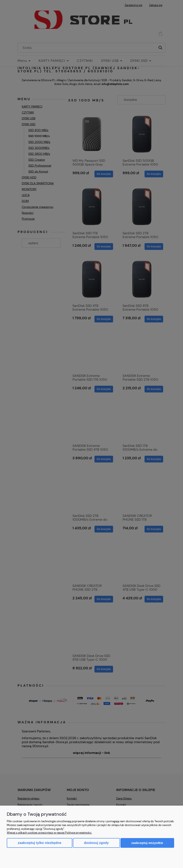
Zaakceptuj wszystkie (147, 843)
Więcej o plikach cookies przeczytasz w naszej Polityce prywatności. (49, 833)
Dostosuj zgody (96, 843)
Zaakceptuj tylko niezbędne (40, 843)
